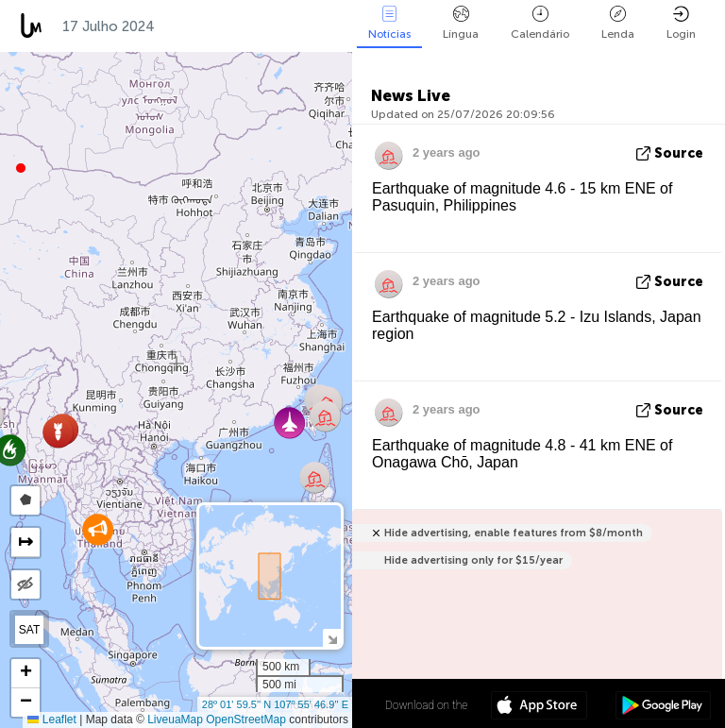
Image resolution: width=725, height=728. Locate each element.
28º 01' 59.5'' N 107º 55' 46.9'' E (275, 704)
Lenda (618, 23)
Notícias (389, 23)
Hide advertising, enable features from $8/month (514, 533)
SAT (29, 630)
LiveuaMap (175, 720)
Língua (461, 23)
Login (681, 23)
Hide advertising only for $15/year (473, 560)
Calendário (540, 23)
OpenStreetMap (246, 720)
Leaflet (51, 720)
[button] (21, 168)
